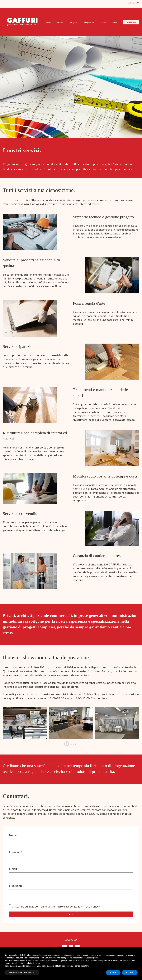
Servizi (48, 23)
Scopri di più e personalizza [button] (22, 972)
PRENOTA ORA (131, 22)
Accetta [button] (130, 972)
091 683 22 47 (134, 3)
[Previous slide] (7, 726)
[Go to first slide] (135, 726)
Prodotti (61, 23)
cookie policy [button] (93, 958)
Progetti (73, 23)
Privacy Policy (90, 906)
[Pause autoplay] (67, 744)
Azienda (104, 23)
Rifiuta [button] (113, 972)
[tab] (72, 744)
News (115, 23)
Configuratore (89, 23)
